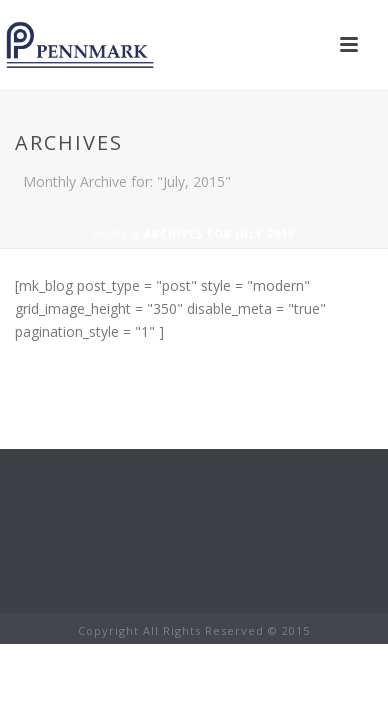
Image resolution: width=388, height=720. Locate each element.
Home (111, 234)
